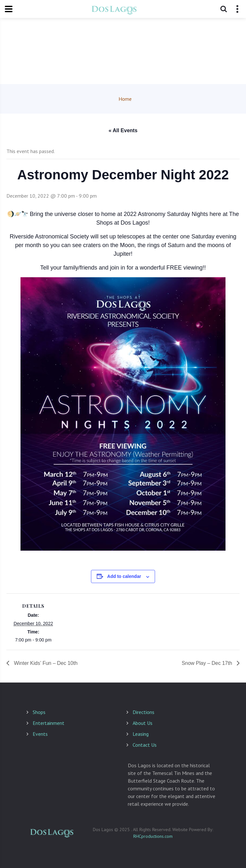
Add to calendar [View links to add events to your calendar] (124, 576)
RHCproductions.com (153, 836)
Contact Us (145, 745)
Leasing (141, 734)
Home (125, 99)
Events (40, 734)
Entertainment (49, 723)
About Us (143, 723)
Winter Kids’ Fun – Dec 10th (45, 663)
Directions (143, 712)
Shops (39, 712)
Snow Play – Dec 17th (208, 663)
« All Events (123, 130)
